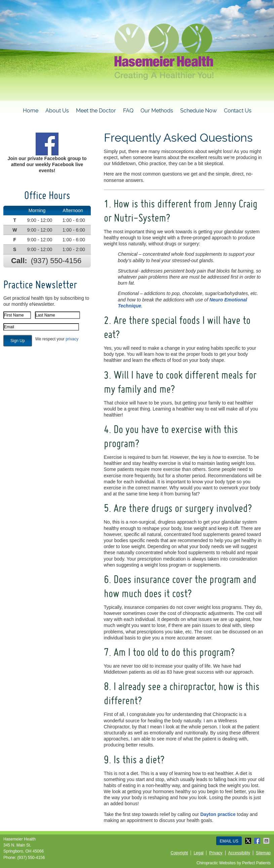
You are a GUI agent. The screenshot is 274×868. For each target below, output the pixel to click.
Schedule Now (199, 111)
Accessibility (239, 853)
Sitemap (263, 853)
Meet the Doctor (96, 111)
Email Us (229, 841)
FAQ (128, 111)
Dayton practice (218, 814)
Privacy (216, 853)
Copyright (179, 853)
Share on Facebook (258, 841)
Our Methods (157, 111)
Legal (199, 853)
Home (31, 111)
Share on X (249, 841)
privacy (72, 339)
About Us (57, 111)
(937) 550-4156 (56, 261)
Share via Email (267, 841)
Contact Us (238, 111)
